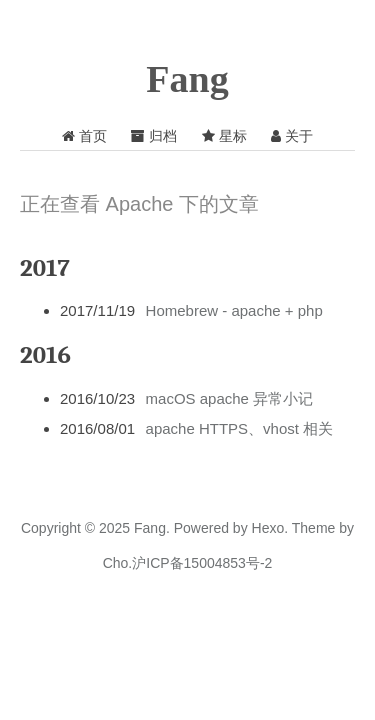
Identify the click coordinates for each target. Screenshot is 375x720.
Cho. (118, 563)
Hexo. (268, 528)
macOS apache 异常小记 (230, 398)
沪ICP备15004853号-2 (202, 563)
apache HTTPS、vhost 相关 (240, 428)
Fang (187, 79)
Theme (311, 528)
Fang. (152, 528)
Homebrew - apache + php (234, 310)
